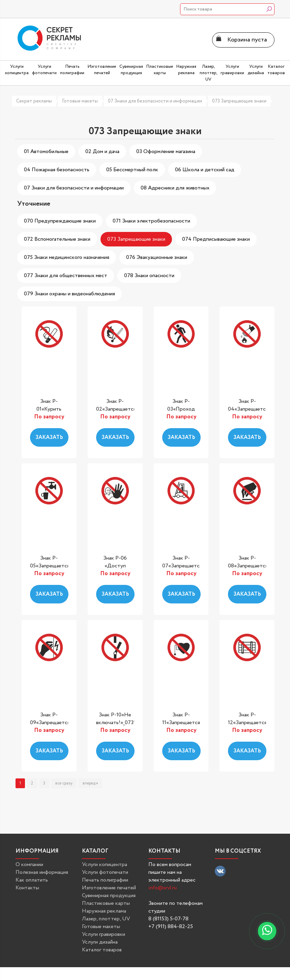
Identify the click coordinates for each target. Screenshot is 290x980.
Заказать (49, 437)
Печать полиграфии (105, 880)
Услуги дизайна (100, 942)
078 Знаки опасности (149, 276)
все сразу (64, 783)
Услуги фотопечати (105, 872)
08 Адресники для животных (175, 188)
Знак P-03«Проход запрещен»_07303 (183, 409)
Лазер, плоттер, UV (106, 919)
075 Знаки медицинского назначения (67, 257)
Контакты (27, 888)
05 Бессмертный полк (132, 170)
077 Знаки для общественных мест (66, 276)
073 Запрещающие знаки (239, 101)
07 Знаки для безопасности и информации (155, 101)
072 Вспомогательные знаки (57, 239)
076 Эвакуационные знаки (157, 257)
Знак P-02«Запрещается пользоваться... (116, 409)
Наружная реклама (104, 911)
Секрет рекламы (34, 101)
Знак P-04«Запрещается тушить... (248, 409)
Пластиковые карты (106, 903)
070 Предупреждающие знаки (60, 221)
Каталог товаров (102, 950)
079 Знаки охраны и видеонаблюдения (69, 294)
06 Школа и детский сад (205, 170)
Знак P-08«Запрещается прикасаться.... (248, 566)
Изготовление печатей (109, 888)
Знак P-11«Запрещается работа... (181, 723)
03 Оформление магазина (166, 152)
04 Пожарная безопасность (57, 170)
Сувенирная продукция (109, 896)
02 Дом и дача (102, 152)
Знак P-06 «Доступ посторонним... (115, 566)
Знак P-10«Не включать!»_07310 (117, 719)
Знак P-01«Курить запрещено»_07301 (52, 409)
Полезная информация (42, 872)
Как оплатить (32, 880)
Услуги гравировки (104, 934)
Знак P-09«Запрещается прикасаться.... (50, 723)
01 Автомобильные (46, 152)
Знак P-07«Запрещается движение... (182, 566)
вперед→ (90, 783)
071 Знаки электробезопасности (151, 221)
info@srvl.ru (163, 888)
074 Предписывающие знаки (216, 239)
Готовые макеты (80, 101)
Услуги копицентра (105, 865)
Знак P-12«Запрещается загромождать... (247, 723)
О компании (29, 865)
